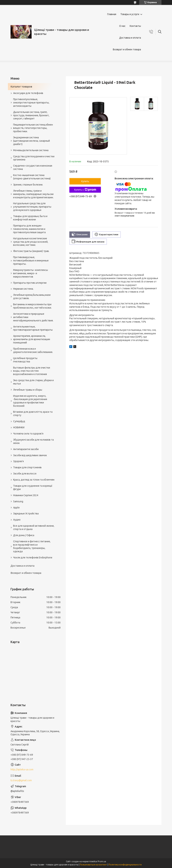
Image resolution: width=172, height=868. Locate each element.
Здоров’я (18, 461)
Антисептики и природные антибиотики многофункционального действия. (33, 317)
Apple (16, 508)
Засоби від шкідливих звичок (30, 455)
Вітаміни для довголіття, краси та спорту (33, 413)
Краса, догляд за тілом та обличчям (34, 480)
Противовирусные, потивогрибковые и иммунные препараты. (31, 261)
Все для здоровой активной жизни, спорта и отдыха (34, 527)
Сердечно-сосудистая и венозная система (33, 167)
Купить (85, 181)
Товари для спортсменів (27, 467)
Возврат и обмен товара (127, 49)
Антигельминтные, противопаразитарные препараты (33, 328)
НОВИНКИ (19, 427)
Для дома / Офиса (24, 535)
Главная (112, 14)
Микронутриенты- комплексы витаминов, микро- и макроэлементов (31, 273)
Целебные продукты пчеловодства (25, 360)
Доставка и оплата (130, 38)
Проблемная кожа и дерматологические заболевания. (33, 350)
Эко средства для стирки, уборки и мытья (33, 382)
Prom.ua (102, 861)
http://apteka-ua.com (22, 769)
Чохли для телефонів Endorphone (33, 558)
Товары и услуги (130, 14)
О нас (122, 26)
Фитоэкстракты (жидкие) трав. (31, 251)
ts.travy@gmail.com (21, 780)
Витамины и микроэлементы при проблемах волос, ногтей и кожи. (32, 306)
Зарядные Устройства (26, 514)
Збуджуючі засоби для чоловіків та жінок (33, 441)
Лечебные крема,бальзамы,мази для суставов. (32, 297)
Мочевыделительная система (31, 150)
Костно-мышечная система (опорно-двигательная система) (32, 177)
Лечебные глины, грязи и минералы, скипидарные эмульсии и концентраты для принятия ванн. (33, 194)
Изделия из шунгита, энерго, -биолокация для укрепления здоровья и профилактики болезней (30, 401)
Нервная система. (23, 289)
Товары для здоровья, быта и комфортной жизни (30, 218)
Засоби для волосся (25, 474)
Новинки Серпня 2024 (26, 495)
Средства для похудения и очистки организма (34, 158)
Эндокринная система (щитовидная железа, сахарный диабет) (32, 141)
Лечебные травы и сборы (28, 390)
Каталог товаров (21, 87)
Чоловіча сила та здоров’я (28, 434)
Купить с (85, 190)
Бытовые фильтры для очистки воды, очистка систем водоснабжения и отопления (32, 371)
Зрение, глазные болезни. (28, 185)
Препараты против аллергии (30, 283)
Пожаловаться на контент (93, 865)
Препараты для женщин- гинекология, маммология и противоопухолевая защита (29, 229)
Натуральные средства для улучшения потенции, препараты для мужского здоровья (32, 207)
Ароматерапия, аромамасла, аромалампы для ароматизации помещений (32, 339)
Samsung (18, 501)
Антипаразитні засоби (26, 449)
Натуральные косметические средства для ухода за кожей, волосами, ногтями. (31, 242)
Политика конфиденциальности (125, 865)
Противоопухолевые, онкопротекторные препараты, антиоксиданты (31, 103)
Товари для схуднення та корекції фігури (33, 487)
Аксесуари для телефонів (28, 93)
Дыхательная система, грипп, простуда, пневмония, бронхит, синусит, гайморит (31, 115)
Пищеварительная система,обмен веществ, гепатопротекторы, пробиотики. (33, 128)
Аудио (17, 520)
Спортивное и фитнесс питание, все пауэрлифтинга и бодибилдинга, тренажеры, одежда (32, 546)
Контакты (135, 26)
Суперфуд (19, 421)
